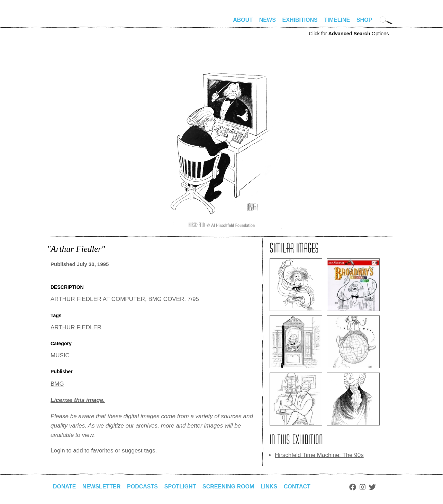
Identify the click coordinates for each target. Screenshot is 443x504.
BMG (57, 384)
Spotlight (180, 487)
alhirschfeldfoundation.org (71, 23)
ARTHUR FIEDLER (76, 327)
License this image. (78, 400)
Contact (297, 487)
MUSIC (60, 355)
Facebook (353, 487)
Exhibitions (300, 20)
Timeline (337, 20)
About (243, 20)
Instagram (363, 487)
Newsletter (101, 487)
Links (269, 487)
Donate (64, 487)
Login (58, 451)
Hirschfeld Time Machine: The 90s (319, 455)
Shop (364, 20)
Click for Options (349, 34)
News (268, 20)
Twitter (372, 487)
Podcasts (142, 487)
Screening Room (228, 487)
